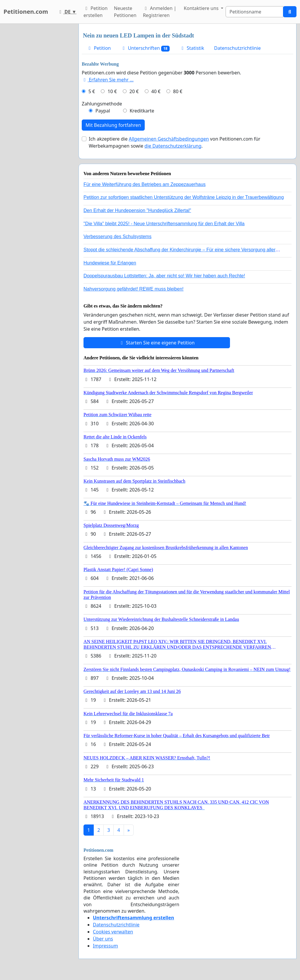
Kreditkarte (142, 111)
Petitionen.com (26, 12)
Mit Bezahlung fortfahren (113, 125)
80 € (178, 91)
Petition (99, 48)
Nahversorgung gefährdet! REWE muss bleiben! (134, 289)
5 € (92, 91)
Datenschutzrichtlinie (237, 48)
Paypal (103, 111)
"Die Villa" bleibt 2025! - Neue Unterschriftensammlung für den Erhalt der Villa (164, 224)
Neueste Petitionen (125, 12)
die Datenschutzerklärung (173, 146)
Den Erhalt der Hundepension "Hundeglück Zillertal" (137, 210)
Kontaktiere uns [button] (202, 8)
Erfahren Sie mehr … (108, 80)
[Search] (254, 12)
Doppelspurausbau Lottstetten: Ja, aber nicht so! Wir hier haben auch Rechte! (164, 276)
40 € (156, 91)
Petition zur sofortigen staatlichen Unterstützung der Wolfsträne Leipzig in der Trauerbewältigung (184, 197)
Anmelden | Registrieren (160, 12)
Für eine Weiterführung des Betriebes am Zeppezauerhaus (145, 184)
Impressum (105, 946)
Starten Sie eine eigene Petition (157, 343)
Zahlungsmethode (102, 104)
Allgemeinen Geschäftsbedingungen (169, 139)
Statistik (192, 48)
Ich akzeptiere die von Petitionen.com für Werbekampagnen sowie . (175, 142)
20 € (134, 91)
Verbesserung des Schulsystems (117, 237)
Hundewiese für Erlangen (110, 263)
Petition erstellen (96, 12)
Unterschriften (145, 48)
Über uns (103, 939)
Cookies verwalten (113, 932)
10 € (112, 91)
